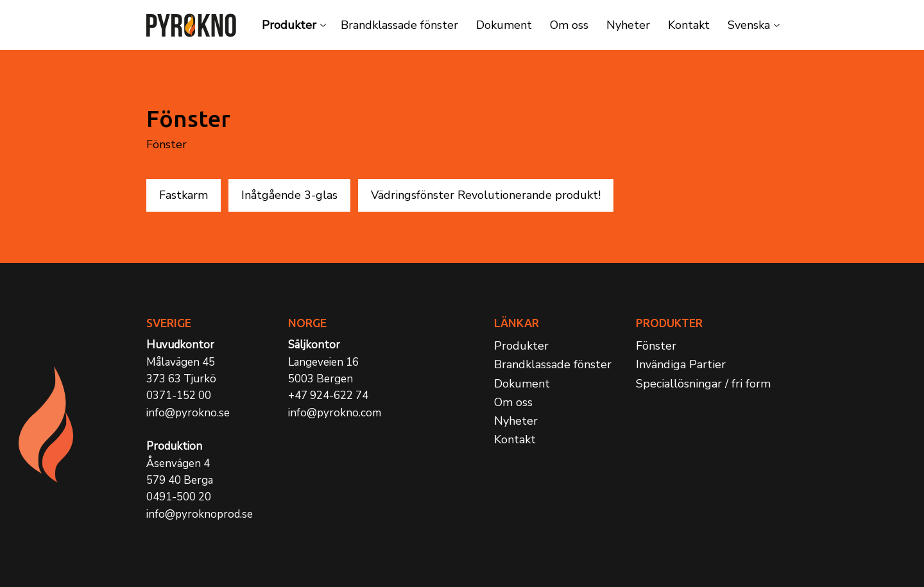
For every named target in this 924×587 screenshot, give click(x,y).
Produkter (289, 25)
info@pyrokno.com (335, 413)
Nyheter (628, 25)
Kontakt (689, 25)
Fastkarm (184, 195)
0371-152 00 (179, 396)
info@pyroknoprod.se (200, 514)
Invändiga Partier (681, 364)
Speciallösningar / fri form (703, 384)
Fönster (656, 346)
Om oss (569, 25)
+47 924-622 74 (328, 396)
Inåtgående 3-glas (289, 195)
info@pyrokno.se (188, 413)
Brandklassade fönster (399, 25)
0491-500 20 (179, 497)
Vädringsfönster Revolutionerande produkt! (486, 195)
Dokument (504, 25)
